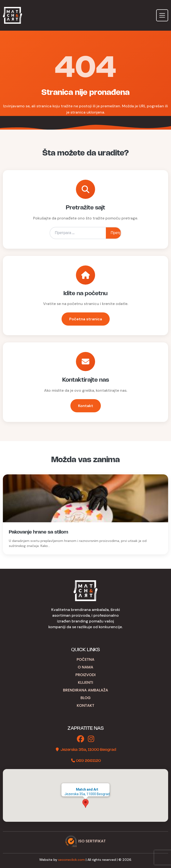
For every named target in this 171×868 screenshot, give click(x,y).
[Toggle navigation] (162, 15)
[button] (85, 803)
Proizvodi (86, 675)
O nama (86, 667)
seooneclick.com (71, 860)
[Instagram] (91, 739)
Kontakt (86, 406)
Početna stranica (86, 319)
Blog (85, 698)
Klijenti (85, 682)
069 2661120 (88, 761)
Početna (86, 659)
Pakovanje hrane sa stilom (39, 532)
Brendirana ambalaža (86, 690)
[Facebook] (80, 739)
